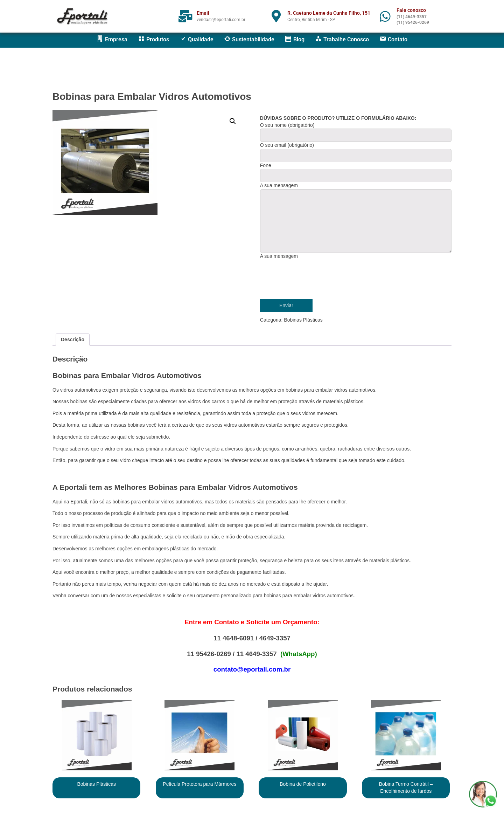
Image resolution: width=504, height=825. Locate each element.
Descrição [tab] (73, 339)
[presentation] (313, 279)
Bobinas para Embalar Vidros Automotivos (152, 97)
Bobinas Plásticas (303, 320)
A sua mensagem (279, 256)
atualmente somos (93, 561)
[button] (233, 121)
